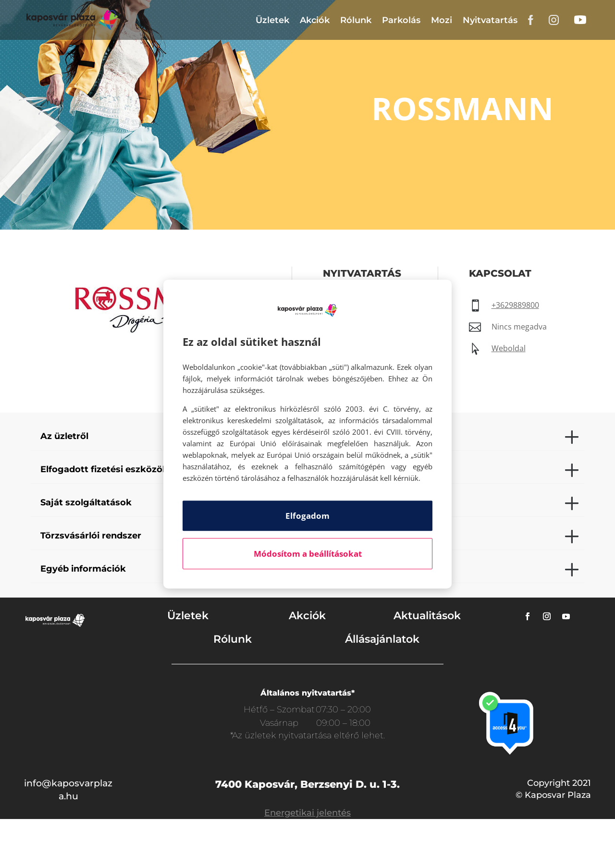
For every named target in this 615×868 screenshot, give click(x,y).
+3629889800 (515, 305)
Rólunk (356, 20)
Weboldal (509, 348)
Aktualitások (427, 616)
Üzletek (272, 20)
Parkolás (401, 20)
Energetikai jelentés (307, 813)
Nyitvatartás (490, 20)
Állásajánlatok (382, 639)
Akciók (315, 20)
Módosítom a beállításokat (308, 554)
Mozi (442, 20)
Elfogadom (307, 516)
